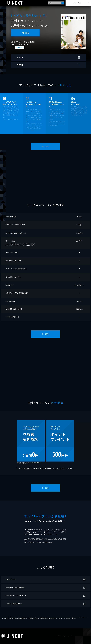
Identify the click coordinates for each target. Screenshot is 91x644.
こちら (32, 130)
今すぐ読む (77, 3)
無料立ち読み (20, 47)
